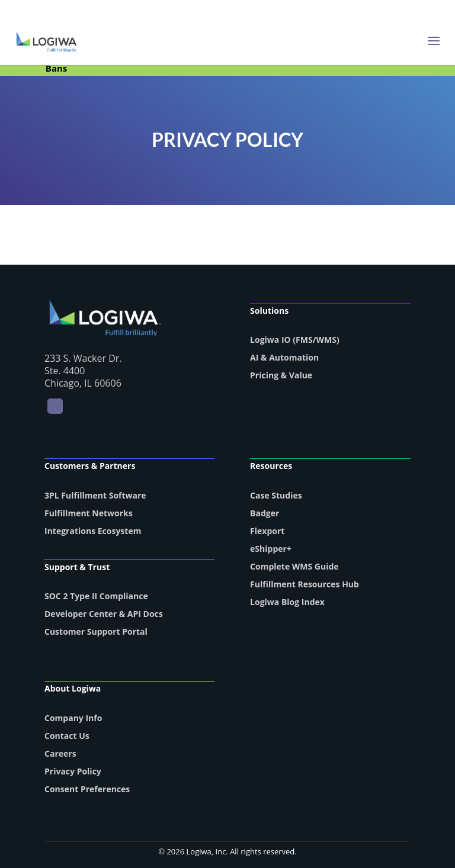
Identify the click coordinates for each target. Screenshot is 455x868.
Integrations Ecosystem (93, 531)
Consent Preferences (87, 789)
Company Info (73, 718)
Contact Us (67, 736)
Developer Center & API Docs (104, 614)
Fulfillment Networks (89, 513)
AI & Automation (284, 357)
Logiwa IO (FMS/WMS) (295, 340)
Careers (60, 753)
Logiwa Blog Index (287, 602)
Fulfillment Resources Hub (305, 584)
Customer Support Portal (96, 631)
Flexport (267, 531)
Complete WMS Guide (294, 566)
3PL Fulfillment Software (95, 495)
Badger (265, 513)
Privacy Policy (73, 771)
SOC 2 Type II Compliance (96, 596)
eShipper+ (271, 549)
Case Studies (276, 495)
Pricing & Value (281, 375)
